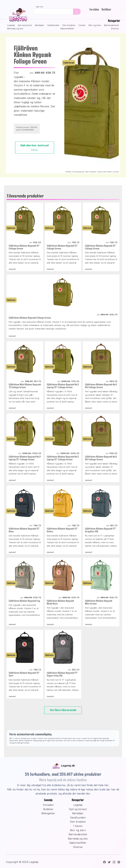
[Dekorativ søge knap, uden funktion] (77, 12)
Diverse (115, 29)
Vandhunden (53, 25)
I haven (82, 25)
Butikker (106, 9)
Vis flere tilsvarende (63, 710)
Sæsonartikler (67, 29)
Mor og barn (95, 25)
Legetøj (11, 25)
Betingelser (48, 813)
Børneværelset (111, 25)
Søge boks (40, 7)
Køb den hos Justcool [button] (35, 147)
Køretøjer (40, 25)
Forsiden (94, 9)
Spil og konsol (25, 25)
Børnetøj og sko (15, 29)
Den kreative (69, 25)
